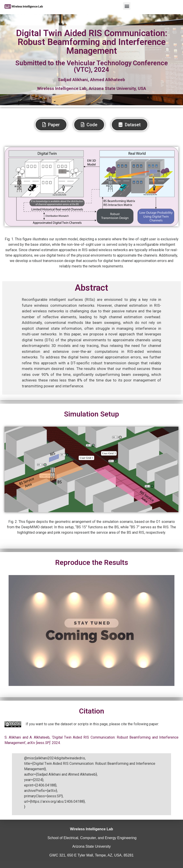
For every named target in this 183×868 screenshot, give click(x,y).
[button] (127, 6)
